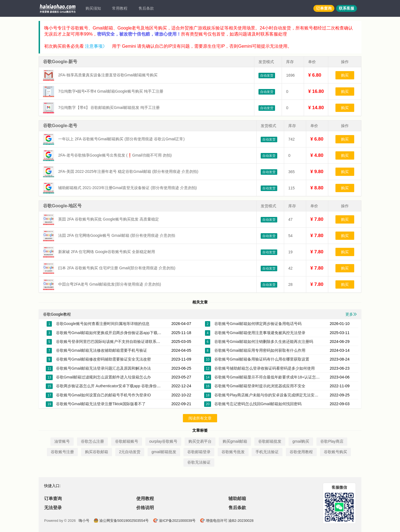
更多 (351, 314)
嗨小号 (84, 521)
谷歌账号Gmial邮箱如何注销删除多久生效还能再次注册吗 (264, 342)
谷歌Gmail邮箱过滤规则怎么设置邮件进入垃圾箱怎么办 (104, 377)
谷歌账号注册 (62, 452)
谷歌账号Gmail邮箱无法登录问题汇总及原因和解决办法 (104, 368)
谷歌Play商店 (332, 441)
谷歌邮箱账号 (127, 441)
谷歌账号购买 (335, 452)
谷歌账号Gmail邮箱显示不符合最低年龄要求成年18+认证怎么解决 (271, 377)
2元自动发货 (130, 452)
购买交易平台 (200, 441)
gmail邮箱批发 (164, 452)
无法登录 (53, 508)
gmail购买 (301, 441)
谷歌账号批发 (233, 452)
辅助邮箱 (237, 499)
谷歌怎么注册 (92, 441)
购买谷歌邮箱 (97, 452)
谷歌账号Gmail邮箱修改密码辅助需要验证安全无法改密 (104, 359)
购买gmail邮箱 (235, 441)
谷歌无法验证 (199, 462)
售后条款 (146, 8)
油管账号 (62, 441)
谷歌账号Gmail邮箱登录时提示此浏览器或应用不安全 (260, 386)
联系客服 (346, 8)
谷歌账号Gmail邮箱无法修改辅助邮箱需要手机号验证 (102, 350)
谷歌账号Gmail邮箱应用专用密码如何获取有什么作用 (260, 350)
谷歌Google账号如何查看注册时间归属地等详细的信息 (103, 324)
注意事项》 (96, 46)
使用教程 (145, 499)
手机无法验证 (267, 452)
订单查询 (324, 8)
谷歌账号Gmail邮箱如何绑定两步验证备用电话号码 (258, 324)
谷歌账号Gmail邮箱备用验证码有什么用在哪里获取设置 (262, 359)
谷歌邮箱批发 (270, 441)
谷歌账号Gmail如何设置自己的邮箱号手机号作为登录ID (104, 395)
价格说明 (145, 508)
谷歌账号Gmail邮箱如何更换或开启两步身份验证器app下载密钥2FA (114, 333)
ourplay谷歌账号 (163, 441)
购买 (345, 75)
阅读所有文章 (200, 418)
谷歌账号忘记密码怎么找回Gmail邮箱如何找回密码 (258, 404)
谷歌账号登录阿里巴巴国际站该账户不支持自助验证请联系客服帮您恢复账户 (122, 342)
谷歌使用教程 (301, 452)
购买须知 (93, 8)
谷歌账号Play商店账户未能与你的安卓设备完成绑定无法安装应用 (270, 395)
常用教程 (120, 8)
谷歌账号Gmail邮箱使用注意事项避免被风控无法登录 (260, 333)
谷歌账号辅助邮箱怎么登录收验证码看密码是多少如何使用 (265, 368)
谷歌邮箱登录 (199, 452)
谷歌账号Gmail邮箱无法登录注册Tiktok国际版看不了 (101, 404)
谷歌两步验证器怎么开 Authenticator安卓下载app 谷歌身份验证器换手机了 (120, 386)
